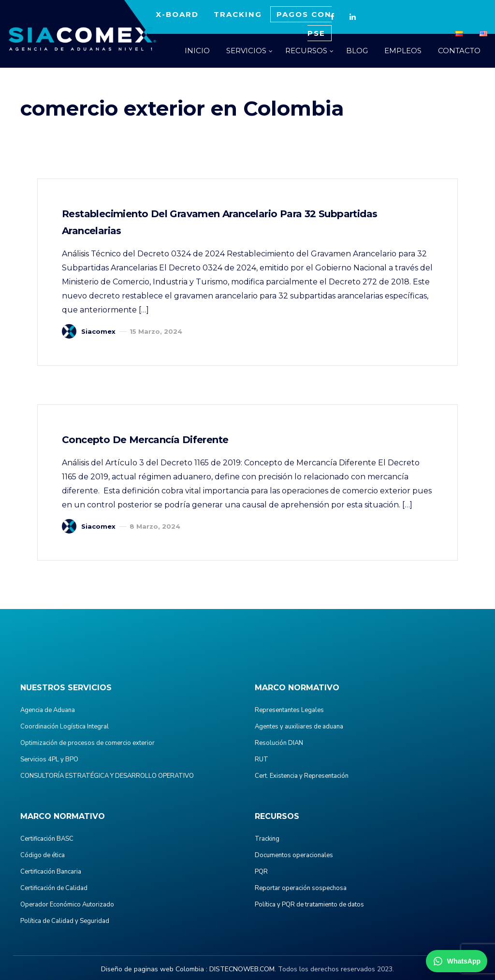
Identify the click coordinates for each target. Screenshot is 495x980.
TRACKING (238, 14)
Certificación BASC (47, 839)
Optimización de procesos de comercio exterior (87, 743)
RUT (262, 759)
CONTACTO (459, 51)
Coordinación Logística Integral (65, 727)
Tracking (267, 839)
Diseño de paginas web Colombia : (154, 969)
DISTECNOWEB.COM (242, 969)
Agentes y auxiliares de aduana (299, 727)
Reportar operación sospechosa (301, 888)
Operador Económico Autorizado (67, 905)
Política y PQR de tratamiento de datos (309, 905)
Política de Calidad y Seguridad (65, 921)
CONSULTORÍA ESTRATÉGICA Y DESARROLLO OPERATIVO (107, 776)
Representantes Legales (289, 710)
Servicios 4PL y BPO (49, 759)
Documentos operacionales (294, 855)
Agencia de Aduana (48, 710)
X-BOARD (177, 14)
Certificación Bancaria (51, 872)
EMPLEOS (403, 51)
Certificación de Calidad (54, 888)
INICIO (197, 51)
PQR (261, 872)
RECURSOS (306, 51)
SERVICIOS (246, 51)
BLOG (357, 51)
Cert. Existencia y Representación (302, 776)
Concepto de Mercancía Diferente (145, 440)
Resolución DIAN (279, 743)
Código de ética (43, 855)
